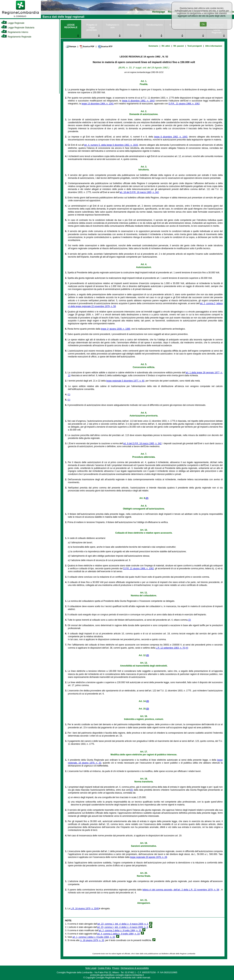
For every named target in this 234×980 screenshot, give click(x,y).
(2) (147, 498)
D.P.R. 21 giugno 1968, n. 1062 (138, 569)
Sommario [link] (153, 46)
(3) (189, 620)
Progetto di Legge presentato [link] (92, 27)
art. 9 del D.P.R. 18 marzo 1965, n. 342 (142, 443)
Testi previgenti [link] (195, 46)
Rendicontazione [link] (155, 25)
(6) (98, 909)
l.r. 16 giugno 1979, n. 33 (92, 940)
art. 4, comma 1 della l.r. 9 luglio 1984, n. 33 (118, 934)
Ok (203, 24)
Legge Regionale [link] (13, 23)
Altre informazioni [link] (214, 46)
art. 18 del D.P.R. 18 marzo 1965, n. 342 (139, 192)
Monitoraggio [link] (133, 25)
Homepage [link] (159, 12)
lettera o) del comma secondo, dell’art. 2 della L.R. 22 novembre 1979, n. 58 (181, 890)
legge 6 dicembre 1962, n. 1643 (138, 101)
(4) (187, 648)
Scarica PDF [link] (87, 47)
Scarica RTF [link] (105, 47)
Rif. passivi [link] (179, 46)
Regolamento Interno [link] (15, 32)
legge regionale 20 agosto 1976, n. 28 (149, 857)
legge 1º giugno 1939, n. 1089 (116, 329)
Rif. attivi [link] (166, 46)
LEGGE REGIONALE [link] (71, 26)
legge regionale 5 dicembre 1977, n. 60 (125, 381)
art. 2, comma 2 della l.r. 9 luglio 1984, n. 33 (120, 930)
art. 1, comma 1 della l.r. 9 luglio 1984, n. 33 (94, 937)
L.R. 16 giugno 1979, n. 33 (83, 909)
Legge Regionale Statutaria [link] (18, 28)
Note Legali (91, 968)
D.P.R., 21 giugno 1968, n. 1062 (184, 104)
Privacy (116, 968)
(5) (132, 790)
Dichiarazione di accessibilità (135, 968)
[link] (20, 18)
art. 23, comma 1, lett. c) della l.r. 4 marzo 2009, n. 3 (123, 924)
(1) (69, 394)
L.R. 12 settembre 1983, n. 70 (170, 648)
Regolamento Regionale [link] (16, 37)
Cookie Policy (104, 968)
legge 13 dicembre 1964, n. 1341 (98, 104)
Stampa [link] (71, 46)
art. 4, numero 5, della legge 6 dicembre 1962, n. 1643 (111, 145)
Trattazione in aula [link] (112, 26)
